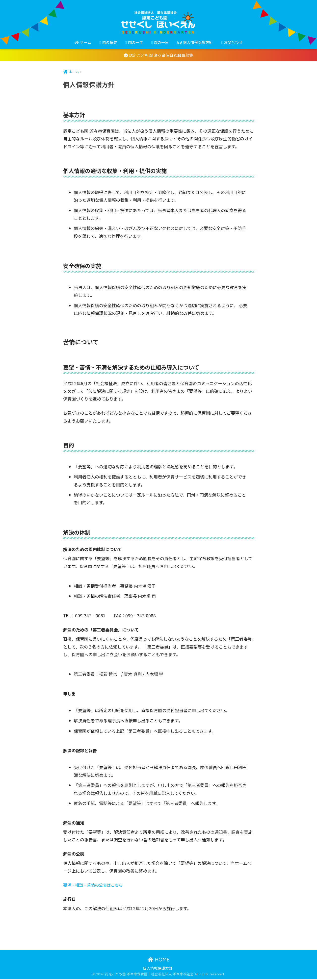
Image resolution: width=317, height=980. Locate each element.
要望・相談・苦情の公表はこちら (95, 886)
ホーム (83, 42)
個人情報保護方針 (195, 42)
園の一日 (160, 42)
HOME (159, 960)
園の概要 (108, 42)
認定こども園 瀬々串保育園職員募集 (159, 56)
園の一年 (134, 42)
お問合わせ (232, 42)
